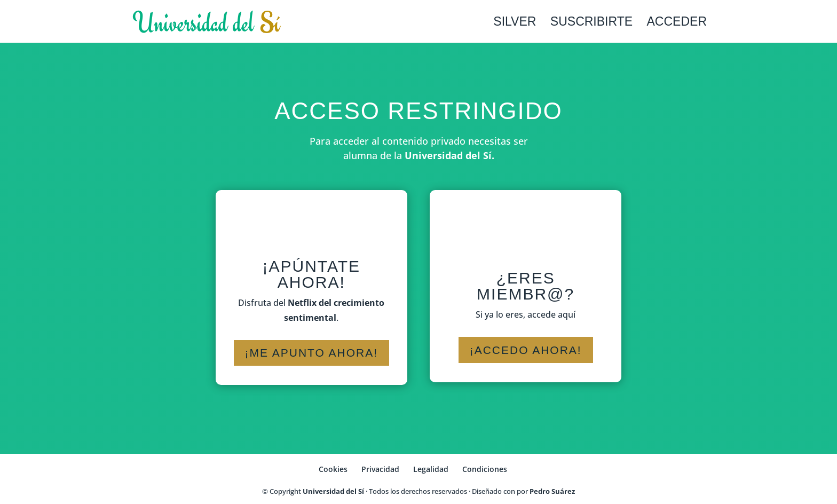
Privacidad (380, 469)
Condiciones (485, 469)
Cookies (333, 469)
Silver (515, 23)
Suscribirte (591, 23)
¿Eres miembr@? (526, 286)
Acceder (677, 23)
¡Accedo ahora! (526, 350)
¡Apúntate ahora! (312, 274)
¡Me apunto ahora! (312, 353)
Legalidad (431, 469)
